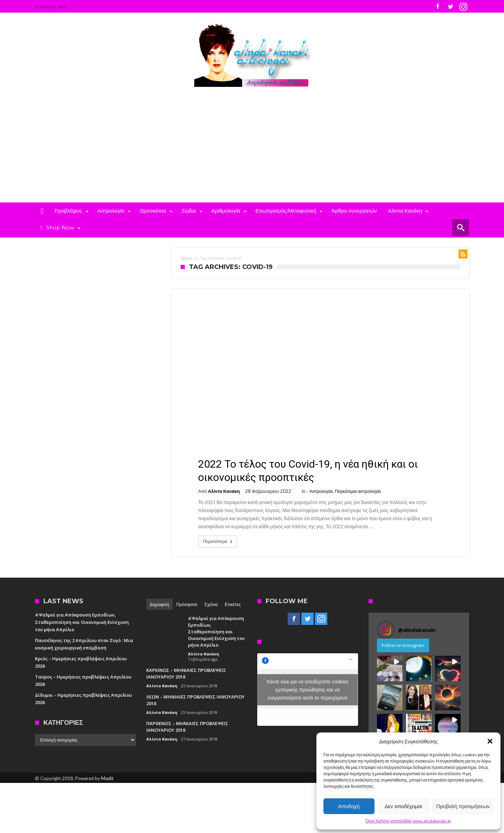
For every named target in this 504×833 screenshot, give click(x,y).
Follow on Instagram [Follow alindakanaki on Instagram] (403, 645)
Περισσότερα (218, 542)
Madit (107, 778)
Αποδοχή (349, 806)
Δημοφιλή (160, 604)
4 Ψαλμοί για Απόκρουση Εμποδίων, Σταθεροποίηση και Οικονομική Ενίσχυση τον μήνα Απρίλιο (82, 622)
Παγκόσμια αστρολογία (358, 491)
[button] (490, 741)
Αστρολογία (321, 491)
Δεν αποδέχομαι (403, 806)
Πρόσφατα (187, 604)
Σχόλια (211, 604)
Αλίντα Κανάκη (224, 491)
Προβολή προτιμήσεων (463, 806)
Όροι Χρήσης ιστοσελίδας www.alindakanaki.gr (409, 821)
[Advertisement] (252, 150)
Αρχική (186, 258)
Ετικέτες (233, 604)
